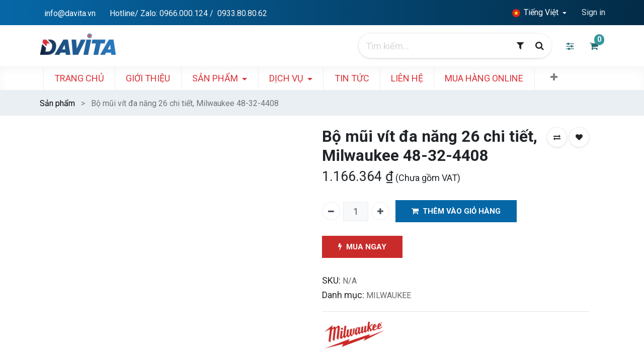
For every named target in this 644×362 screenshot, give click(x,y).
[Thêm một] (380, 211)
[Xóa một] (331, 211)
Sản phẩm (57, 103)
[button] (558, 77)
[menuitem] (84, 78)
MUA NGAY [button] (362, 247)
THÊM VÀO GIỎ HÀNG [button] (456, 211)
